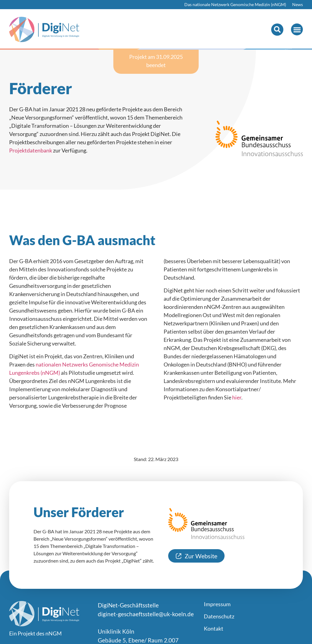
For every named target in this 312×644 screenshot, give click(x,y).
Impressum (217, 604)
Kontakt (214, 628)
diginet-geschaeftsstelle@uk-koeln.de (146, 614)
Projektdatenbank (31, 150)
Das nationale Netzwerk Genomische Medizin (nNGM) (235, 4)
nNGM (54, 633)
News (298, 4)
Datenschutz (219, 616)
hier (237, 397)
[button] (277, 30)
